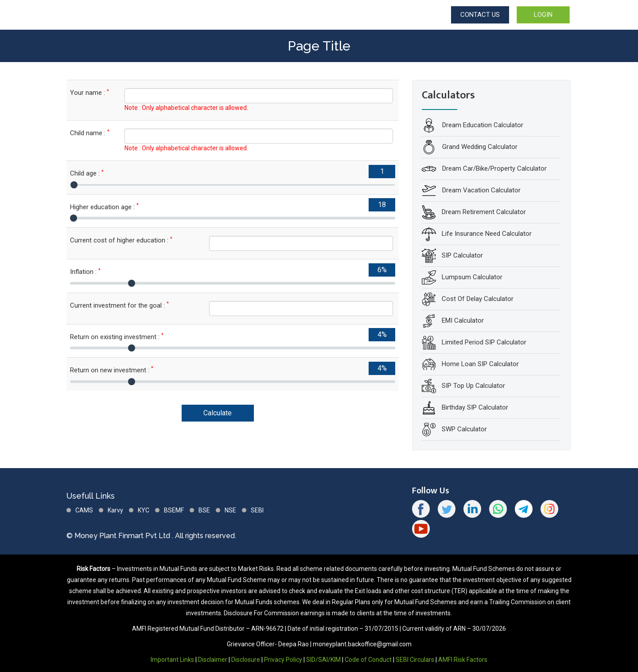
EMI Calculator (463, 320)
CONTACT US (480, 15)
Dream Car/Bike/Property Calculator (494, 168)
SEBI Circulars (415, 660)
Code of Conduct (368, 660)
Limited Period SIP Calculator (484, 342)
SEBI (257, 510)
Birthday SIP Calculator (475, 407)
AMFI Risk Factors (463, 660)
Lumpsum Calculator (472, 277)
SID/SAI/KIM (323, 660)
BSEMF (174, 510)
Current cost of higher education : (121, 240)
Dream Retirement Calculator (484, 212)
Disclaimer (213, 660)
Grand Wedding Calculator (479, 147)
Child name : (90, 133)
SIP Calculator (462, 255)
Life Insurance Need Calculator (487, 234)
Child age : (87, 173)
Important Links (172, 660)
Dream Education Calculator (482, 125)
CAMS (84, 510)
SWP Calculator (464, 429)
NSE (230, 510)
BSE (204, 510)
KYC (144, 510)
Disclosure (246, 660)
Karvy (115, 510)
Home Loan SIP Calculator (480, 364)
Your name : (89, 92)
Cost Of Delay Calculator (478, 299)
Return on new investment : (112, 370)
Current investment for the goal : (119, 305)
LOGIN (543, 15)
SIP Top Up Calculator (473, 386)
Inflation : (85, 272)
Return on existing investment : (117, 337)
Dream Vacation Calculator (480, 190)
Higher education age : (104, 207)
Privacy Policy (283, 660)
